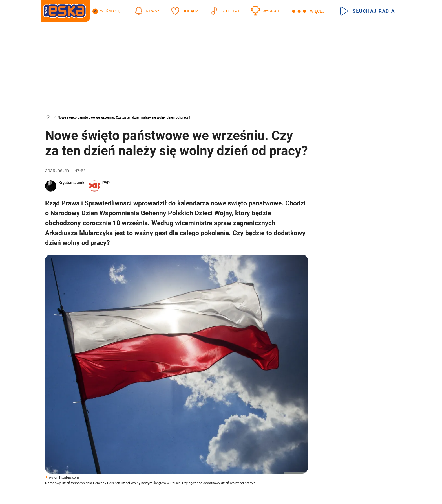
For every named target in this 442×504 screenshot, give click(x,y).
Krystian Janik (71, 183)
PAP (106, 183)
